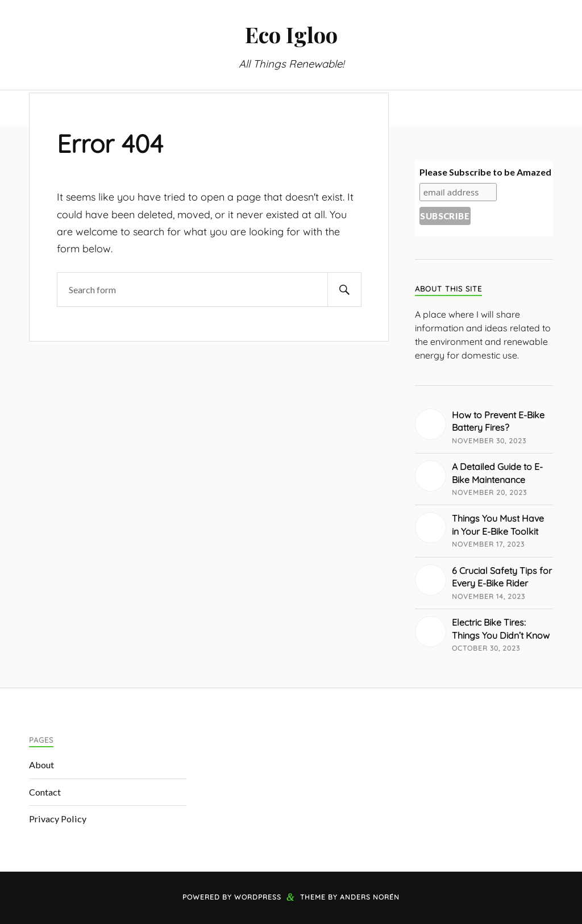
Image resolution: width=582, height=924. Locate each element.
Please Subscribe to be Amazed (485, 172)
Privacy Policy (58, 819)
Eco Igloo (291, 34)
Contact (45, 792)
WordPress (258, 897)
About (41, 765)
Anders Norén (370, 897)
